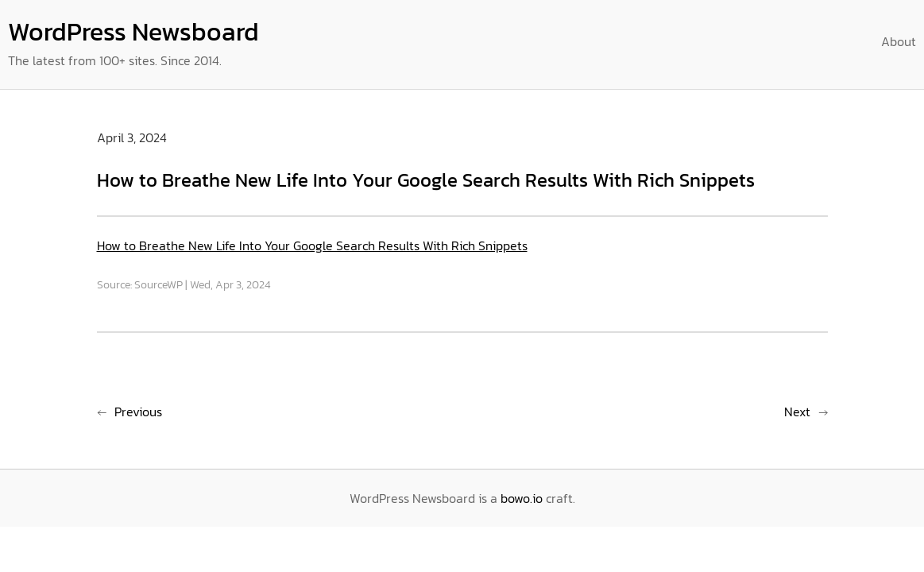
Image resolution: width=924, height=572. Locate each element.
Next (797, 412)
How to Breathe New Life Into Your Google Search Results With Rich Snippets (312, 245)
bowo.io (522, 498)
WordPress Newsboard (133, 32)
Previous (138, 412)
